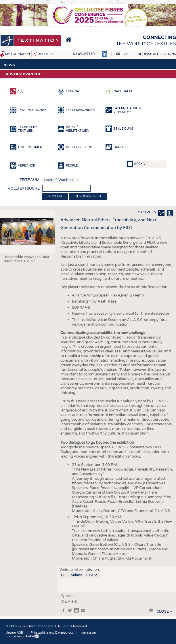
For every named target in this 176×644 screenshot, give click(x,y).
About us (46, 54)
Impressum (88, 633)
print (151, 610)
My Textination (18, 54)
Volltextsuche (24, 188)
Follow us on (22, 636)
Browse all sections (157, 54)
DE (118, 54)
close (163, 611)
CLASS (92, 575)
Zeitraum (30, 180)
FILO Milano (72, 575)
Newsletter (84, 54)
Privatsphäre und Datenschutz (52, 633)
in (76, 610)
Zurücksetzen (88, 196)
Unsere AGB (14, 633)
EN (126, 54)
